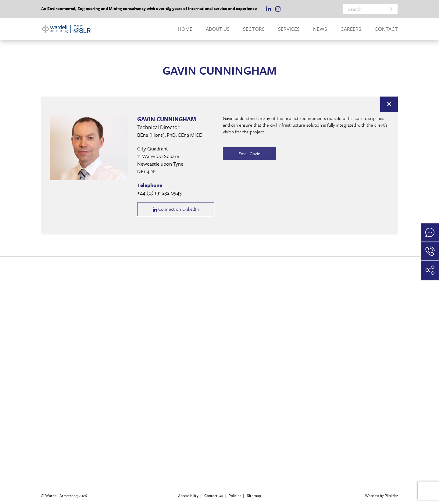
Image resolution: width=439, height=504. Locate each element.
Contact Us (214, 495)
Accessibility (188, 495)
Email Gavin (245, 153)
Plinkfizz (391, 495)
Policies (235, 495)
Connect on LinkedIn (176, 209)
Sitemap (254, 495)
